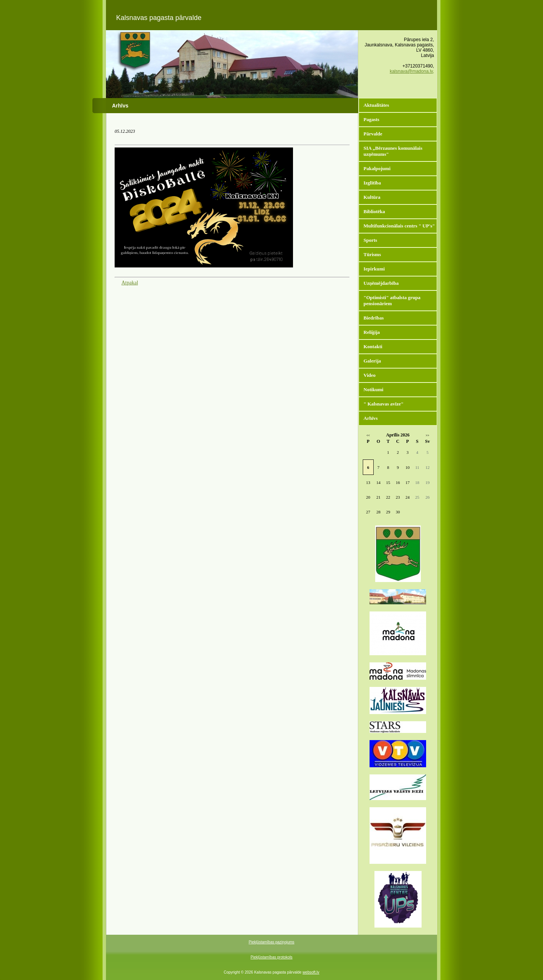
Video (370, 375)
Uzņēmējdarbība (381, 283)
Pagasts (371, 119)
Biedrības (374, 318)
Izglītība (372, 183)
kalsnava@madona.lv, (412, 71)
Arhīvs (371, 418)
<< (368, 435)
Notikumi (374, 389)
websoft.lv (311, 972)
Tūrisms (372, 254)
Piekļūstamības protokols (271, 957)
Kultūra (372, 197)
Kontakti (373, 346)
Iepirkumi (374, 269)
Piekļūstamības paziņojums (271, 942)
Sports (370, 240)
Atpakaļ (130, 283)
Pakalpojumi (377, 168)
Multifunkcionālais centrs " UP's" (399, 226)
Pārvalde (373, 134)
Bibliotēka (374, 211)
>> (427, 435)
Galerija (372, 361)
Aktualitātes (376, 105)
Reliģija (372, 332)
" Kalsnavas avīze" (383, 404)
